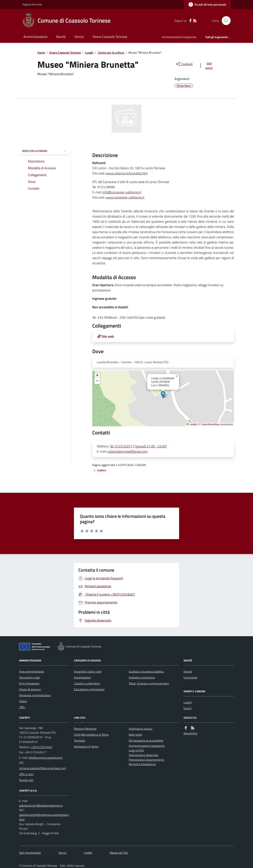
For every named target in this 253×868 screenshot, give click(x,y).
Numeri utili (26, 780)
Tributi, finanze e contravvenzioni (149, 683)
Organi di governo (30, 689)
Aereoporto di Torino (86, 746)
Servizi (79, 37)
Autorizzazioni (82, 677)
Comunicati (190, 677)
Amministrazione (35, 37)
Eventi (188, 708)
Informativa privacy (141, 729)
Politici (23, 701)
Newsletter (190, 733)
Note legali (135, 735)
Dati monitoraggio (30, 853)
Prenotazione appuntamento (146, 760)
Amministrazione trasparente (179, 37)
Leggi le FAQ (136, 750)
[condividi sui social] (184, 64)
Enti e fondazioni (29, 683)
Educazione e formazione (89, 689)
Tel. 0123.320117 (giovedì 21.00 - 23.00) (138, 446)
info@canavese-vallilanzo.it (122, 192)
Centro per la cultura (111, 53)
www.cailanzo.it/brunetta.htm (127, 173)
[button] (163, 395)
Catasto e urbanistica (87, 683)
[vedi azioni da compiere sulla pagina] (206, 66)
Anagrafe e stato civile (88, 671)
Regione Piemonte (32, 4)
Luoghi (89, 53)
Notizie (188, 671)
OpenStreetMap (210, 424)
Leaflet (192, 424)
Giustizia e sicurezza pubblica (146, 671)
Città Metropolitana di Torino (91, 735)
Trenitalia (79, 741)
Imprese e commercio (142, 677)
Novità (61, 37)
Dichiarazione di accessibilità (146, 741)
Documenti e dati (30, 677)
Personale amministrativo (35, 695)
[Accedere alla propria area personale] (207, 4)
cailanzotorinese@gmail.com (128, 451)
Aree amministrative (32, 671)
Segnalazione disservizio (144, 755)
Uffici (22, 707)
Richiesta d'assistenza (142, 764)
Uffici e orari (26, 774)
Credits (88, 853)
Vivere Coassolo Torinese (110, 37)
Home (41, 53)
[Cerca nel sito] (225, 21)
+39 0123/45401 (42, 747)
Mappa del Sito (119, 853)
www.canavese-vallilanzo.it (125, 197)
